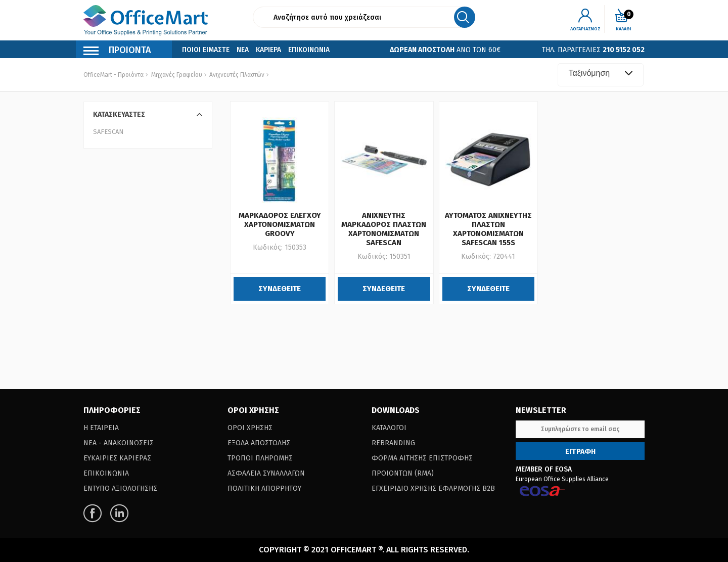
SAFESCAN (108, 132)
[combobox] (601, 75)
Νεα (243, 50)
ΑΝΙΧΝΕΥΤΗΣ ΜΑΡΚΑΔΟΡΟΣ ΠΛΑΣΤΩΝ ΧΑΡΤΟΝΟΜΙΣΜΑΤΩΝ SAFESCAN (384, 229)
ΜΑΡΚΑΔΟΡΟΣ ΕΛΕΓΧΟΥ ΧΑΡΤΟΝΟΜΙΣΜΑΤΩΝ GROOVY (280, 224)
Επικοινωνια (309, 50)
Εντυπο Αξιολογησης (120, 488)
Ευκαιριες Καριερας (117, 458)
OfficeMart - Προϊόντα (113, 75)
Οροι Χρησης (250, 428)
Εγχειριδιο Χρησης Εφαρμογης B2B (433, 488)
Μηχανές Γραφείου (177, 75)
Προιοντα (117, 51)
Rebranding (393, 443)
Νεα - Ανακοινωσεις (119, 443)
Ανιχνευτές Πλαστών (236, 75)
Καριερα (268, 50)
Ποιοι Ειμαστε (206, 50)
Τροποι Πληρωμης (260, 458)
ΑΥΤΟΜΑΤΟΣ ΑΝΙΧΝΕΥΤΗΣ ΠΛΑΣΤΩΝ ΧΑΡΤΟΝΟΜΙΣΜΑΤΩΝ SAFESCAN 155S (488, 229)
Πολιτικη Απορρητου (264, 488)
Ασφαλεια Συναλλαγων (266, 473)
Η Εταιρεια (101, 428)
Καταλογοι (389, 428)
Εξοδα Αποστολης (259, 443)
